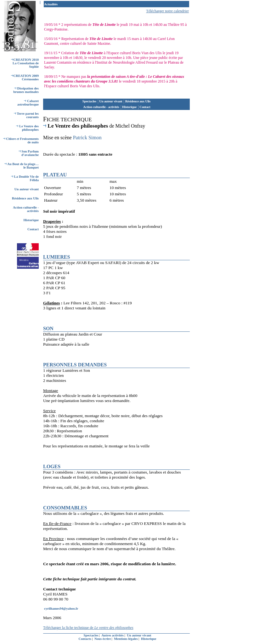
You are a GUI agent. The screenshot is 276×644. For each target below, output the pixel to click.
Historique (31, 220)
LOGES (52, 466)
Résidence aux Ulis (25, 198)
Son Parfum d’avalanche (29, 153)
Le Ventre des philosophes (27, 128)
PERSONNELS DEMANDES (75, 365)
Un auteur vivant (27, 189)
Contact (33, 229)
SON (48, 328)
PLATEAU (55, 175)
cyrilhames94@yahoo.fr (61, 609)
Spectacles (89, 101)
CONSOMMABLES (65, 508)
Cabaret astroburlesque (28, 103)
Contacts (85, 639)
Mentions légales (126, 639)
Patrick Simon (87, 138)
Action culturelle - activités (101, 107)
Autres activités (113, 635)
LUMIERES (56, 257)
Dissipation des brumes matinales (26, 90)
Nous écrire (103, 639)
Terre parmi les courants (26, 115)
